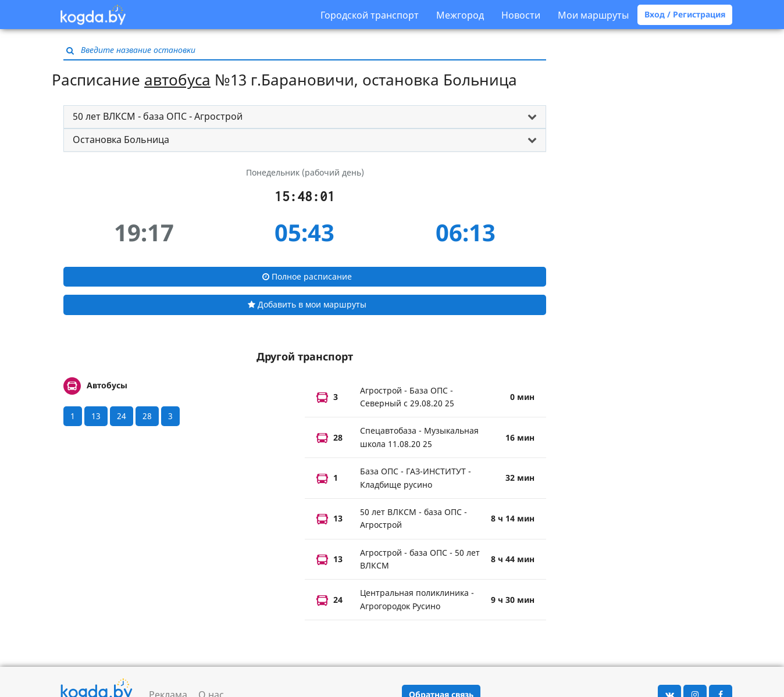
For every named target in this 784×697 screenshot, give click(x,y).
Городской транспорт (370, 15)
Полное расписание (307, 276)
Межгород (460, 15)
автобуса (177, 80)
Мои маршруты (593, 15)
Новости (521, 15)
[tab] (305, 117)
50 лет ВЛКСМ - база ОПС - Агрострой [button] (158, 116)
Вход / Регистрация (685, 14)
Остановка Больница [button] (121, 140)
